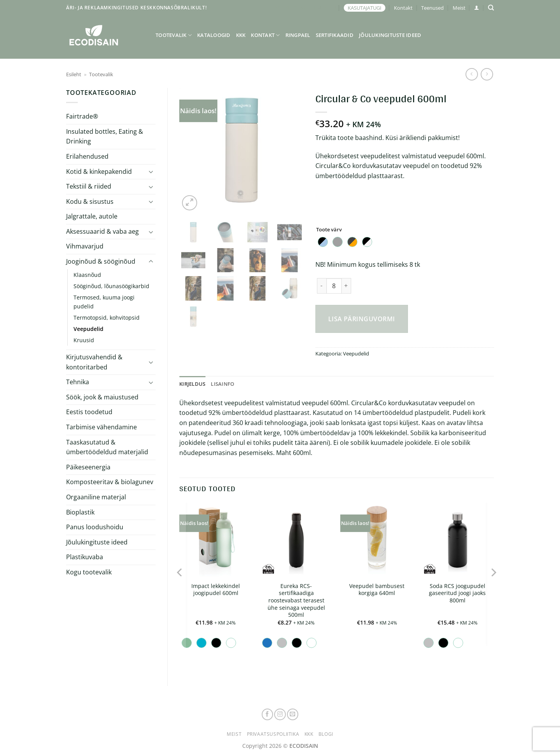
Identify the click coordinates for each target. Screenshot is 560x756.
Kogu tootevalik (89, 572)
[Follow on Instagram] (280, 714)
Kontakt (403, 8)
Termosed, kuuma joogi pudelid (104, 302)
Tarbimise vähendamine (101, 427)
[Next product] (472, 74)
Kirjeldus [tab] (192, 384)
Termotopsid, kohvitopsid (107, 318)
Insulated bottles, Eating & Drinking (105, 136)
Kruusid (84, 340)
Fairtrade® (82, 116)
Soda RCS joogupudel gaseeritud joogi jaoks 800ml (457, 593)
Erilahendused (87, 156)
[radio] (323, 242)
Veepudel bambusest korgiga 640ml (377, 590)
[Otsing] (491, 8)
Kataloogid (214, 35)
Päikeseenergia (88, 467)
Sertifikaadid (335, 35)
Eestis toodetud (89, 412)
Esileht (74, 74)
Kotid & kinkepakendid (99, 171)
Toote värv (329, 230)
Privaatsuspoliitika (273, 734)
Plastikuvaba (85, 557)
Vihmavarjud (85, 246)
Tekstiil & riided (89, 186)
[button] (477, 8)
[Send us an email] (293, 714)
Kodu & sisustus (90, 201)
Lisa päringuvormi (362, 319)
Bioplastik (80, 512)
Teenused (432, 8)
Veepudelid (88, 329)
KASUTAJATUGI (365, 8)
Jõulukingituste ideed (390, 35)
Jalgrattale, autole (92, 216)
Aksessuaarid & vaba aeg (102, 231)
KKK (241, 35)
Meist (459, 8)
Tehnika (78, 382)
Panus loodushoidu (95, 527)
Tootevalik (174, 35)
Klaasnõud (87, 275)
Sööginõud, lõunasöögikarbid (111, 286)
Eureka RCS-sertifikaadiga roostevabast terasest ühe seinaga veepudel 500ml (296, 601)
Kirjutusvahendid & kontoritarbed (94, 362)
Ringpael (298, 35)
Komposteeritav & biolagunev (110, 482)
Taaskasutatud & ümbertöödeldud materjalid (107, 447)
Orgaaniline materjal (96, 497)
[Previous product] (487, 74)
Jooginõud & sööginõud (101, 261)
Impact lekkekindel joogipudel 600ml (216, 590)
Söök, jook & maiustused (102, 397)
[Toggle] (151, 171)
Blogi (326, 734)
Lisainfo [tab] (222, 384)
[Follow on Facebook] (268, 714)
